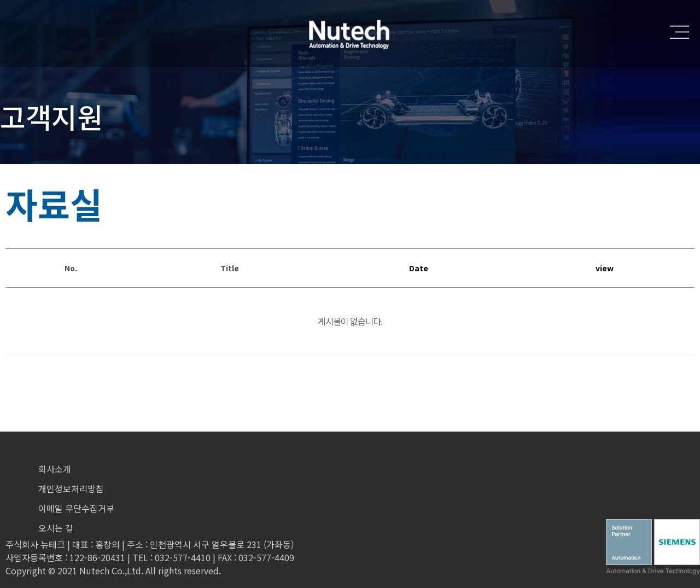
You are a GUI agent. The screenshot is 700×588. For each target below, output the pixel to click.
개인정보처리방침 (71, 488)
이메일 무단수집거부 (76, 508)
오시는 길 (56, 528)
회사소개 (55, 469)
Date (419, 268)
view (605, 268)
